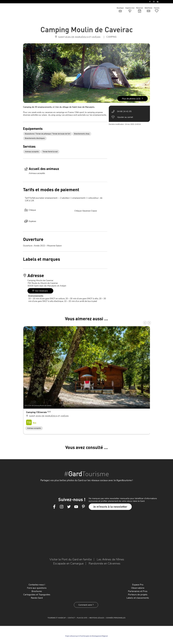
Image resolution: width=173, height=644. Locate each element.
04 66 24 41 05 (124, 111)
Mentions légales (97, 618)
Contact (71, 618)
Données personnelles (116, 618)
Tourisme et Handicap (57, 618)
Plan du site (82, 618)
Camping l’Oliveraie (37, 412)
